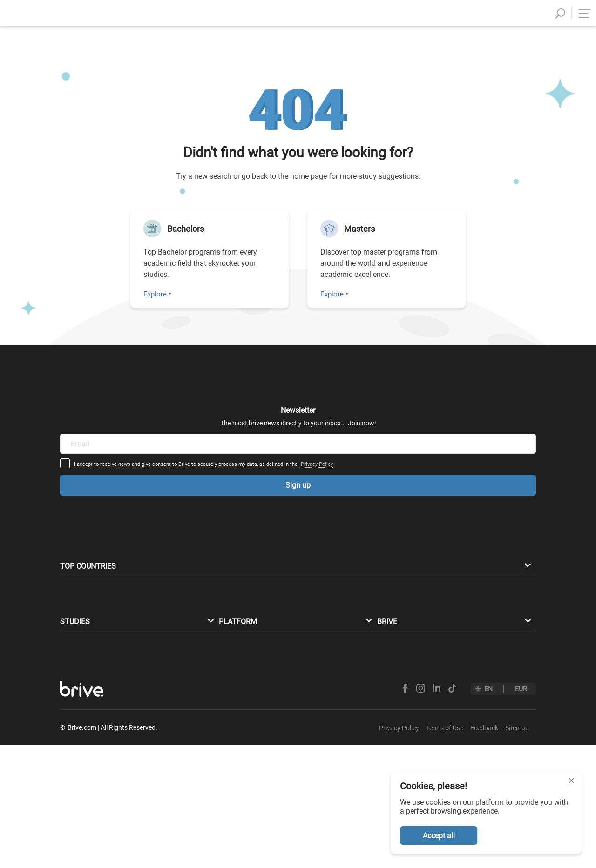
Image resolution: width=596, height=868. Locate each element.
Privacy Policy (389, 430)
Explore (155, 294)
